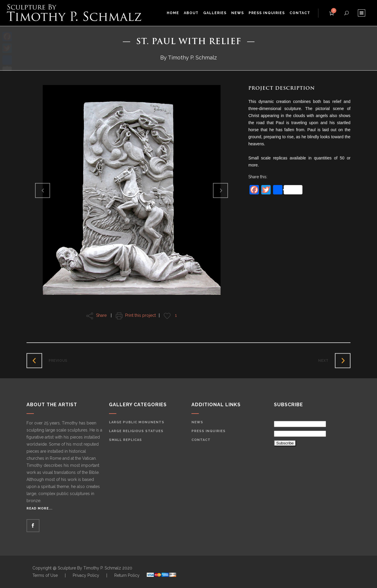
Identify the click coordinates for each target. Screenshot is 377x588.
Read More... (39, 508)
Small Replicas (125, 440)
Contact (201, 440)
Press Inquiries (209, 431)
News (197, 422)
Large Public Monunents (137, 422)
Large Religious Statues (136, 431)
